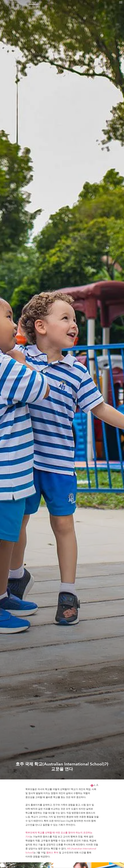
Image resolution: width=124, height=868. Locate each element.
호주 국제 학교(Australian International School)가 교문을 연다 (62, 858)
